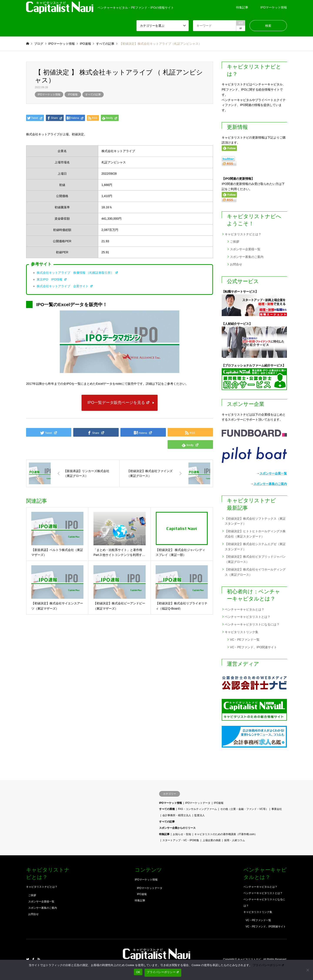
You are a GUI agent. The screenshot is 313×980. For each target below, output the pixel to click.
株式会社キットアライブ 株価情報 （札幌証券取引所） (77, 273)
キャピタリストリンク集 (241, 632)
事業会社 (277, 809)
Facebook (33, 959)
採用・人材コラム (235, 840)
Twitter (28, 959)
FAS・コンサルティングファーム (197, 809)
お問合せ (236, 264)
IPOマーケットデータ (198, 803)
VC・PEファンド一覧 (245, 640)
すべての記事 (93, 95)
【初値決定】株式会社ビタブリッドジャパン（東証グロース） (255, 559)
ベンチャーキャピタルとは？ (245, 609)
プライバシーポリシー (269, 965)
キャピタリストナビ (250, 960)
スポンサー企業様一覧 (245, 249)
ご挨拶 (235, 242)
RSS (39, 959)
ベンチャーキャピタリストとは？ (248, 617)
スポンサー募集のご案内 (247, 257)
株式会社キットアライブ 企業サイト (65, 286)
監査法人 (200, 815)
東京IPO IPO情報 (52, 279)
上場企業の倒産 (212, 840)
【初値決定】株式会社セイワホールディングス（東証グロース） (255, 572)
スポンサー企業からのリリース (177, 828)
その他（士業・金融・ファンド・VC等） (244, 809)
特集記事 (242, 7)
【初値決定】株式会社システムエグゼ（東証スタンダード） (255, 547)
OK (138, 972)
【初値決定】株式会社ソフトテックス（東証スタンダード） (255, 521)
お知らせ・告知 (182, 834)
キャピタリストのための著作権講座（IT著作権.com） (226, 834)
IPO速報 (73, 95)
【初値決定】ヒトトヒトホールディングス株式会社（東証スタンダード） (255, 534)
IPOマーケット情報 (274, 7)
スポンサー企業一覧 (273, 473)
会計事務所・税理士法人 (177, 815)
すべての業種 (167, 809)
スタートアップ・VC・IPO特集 (181, 840)
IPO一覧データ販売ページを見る (119, 403)
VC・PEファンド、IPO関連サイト (253, 647)
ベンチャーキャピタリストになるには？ (252, 624)
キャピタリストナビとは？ (243, 234)
